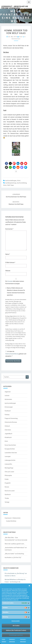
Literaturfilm (8, 464)
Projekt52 (8, 483)
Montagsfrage (9, 468)
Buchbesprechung (11, 183)
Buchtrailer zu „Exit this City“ (13, 557)
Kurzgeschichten (10, 449)
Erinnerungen (9, 407)
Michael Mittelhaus (10, 579)
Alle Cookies (16, 626)
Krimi (19, 181)
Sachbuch (8, 494)
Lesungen (8, 456)
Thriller (7, 498)
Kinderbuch (8, 437)
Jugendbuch (8, 434)
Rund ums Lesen (10, 491)
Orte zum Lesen (9, 472)
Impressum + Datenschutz (13, 518)
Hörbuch (7, 426)
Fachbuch (8, 411)
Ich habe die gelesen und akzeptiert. (16, 354)
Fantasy (7, 415)
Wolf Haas (10, 185)
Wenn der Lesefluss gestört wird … (15, 544)
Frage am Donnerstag (11, 418)
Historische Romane (11, 422)
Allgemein (8, 392)
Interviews (8, 430)
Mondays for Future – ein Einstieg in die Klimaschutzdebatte (15, 582)
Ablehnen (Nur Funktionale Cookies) (16, 630)
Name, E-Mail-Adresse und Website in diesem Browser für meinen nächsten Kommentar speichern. (16, 291)
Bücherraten (8, 399)
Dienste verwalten (16, 621)
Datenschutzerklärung (12, 354)
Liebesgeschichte (10, 460)
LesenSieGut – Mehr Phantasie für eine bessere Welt (15, 7)
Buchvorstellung (22, 183)
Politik (7, 479)
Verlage (7, 502)
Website (8, 271)
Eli (5, 573)
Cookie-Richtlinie (11, 521)
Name (8, 254)
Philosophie (8, 475)
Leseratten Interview (11, 453)
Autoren (7, 396)
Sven (21, 37)
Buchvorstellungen (11, 181)
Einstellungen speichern (16, 635)
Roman (7, 487)
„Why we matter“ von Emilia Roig (14, 554)
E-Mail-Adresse (10, 262)
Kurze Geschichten (10, 445)
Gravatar (10, 281)
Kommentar (9, 229)
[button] (29, 586)
